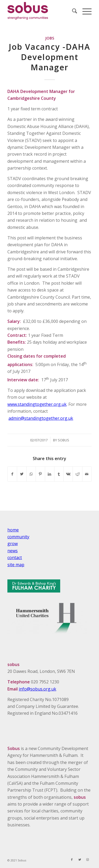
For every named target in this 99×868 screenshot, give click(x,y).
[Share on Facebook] (12, 474)
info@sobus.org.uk (37, 689)
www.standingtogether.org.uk (37, 404)
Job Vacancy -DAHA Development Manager (49, 57)
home (13, 530)
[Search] (72, 11)
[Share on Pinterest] (40, 474)
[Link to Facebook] (72, 860)
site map (16, 565)
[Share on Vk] (68, 474)
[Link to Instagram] (88, 860)
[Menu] (84, 11)
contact (15, 558)
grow (13, 544)
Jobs (50, 38)
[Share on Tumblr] (59, 474)
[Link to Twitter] (80, 860)
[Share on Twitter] (22, 474)
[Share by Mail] (87, 474)
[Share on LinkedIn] (50, 474)
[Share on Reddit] (77, 474)
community (18, 537)
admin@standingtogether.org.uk (41, 418)
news (13, 551)
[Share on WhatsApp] (31, 474)
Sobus (63, 440)
